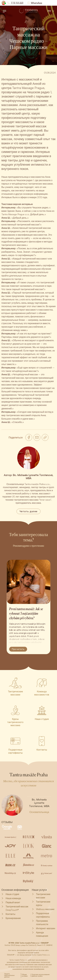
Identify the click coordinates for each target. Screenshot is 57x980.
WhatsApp (37, 3)
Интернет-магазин (44, 928)
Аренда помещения (40, 934)
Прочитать (18, 649)
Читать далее (29, 511)
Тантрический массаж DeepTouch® (15, 908)
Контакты (8, 914)
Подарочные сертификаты (41, 915)
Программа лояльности (40, 923)
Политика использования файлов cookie (40, 975)
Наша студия (10, 894)
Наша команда (11, 898)
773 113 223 (17, 3)
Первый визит (11, 902)
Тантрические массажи (41, 896)
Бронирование (11, 918)
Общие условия (25, 975)
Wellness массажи (43, 909)
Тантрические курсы (41, 903)
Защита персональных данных (9, 975)
